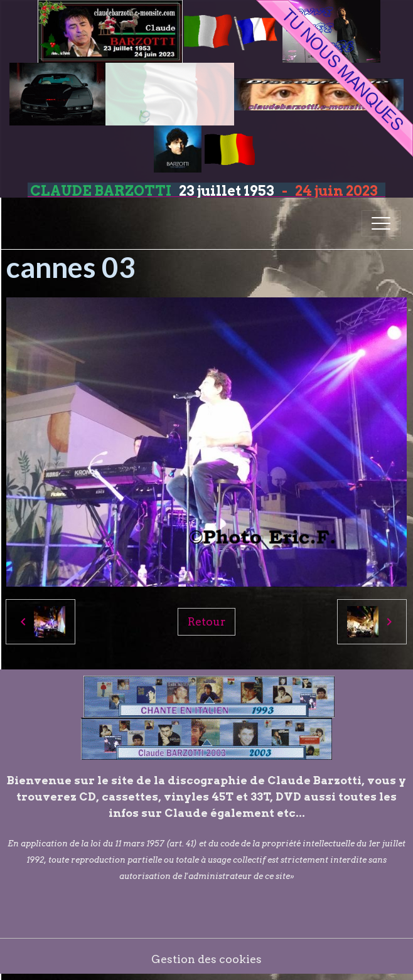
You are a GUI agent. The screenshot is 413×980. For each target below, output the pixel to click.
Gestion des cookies (206, 959)
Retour (206, 621)
